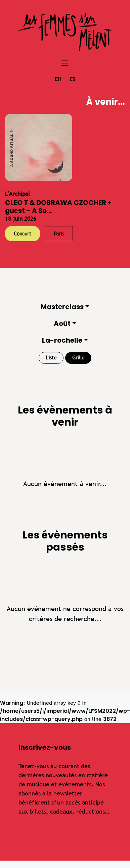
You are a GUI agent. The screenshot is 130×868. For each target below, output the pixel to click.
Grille (78, 358)
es (72, 79)
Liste (51, 358)
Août (62, 323)
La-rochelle (62, 340)
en (58, 79)
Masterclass (62, 307)
